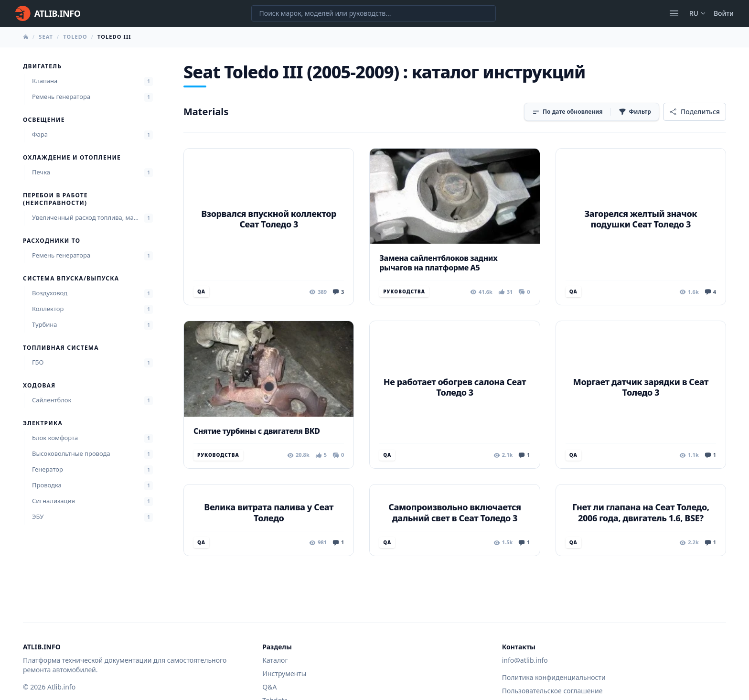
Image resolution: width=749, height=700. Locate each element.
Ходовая (39, 386)
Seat (46, 37)
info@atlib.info (525, 660)
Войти (724, 13)
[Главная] (48, 13)
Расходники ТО (52, 241)
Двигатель (42, 66)
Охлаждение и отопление (72, 158)
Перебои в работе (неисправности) (55, 199)
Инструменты (284, 673)
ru (698, 13)
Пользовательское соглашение (552, 691)
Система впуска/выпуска (71, 279)
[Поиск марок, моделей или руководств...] (374, 13)
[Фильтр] (635, 112)
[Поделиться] (695, 112)
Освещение (44, 120)
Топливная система (61, 348)
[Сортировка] (567, 112)
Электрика (43, 423)
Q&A (269, 687)
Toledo (75, 37)
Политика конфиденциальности (554, 677)
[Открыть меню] (674, 13)
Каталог (275, 660)
